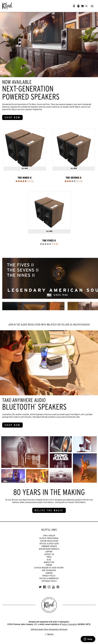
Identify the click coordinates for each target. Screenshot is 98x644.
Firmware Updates (49, 546)
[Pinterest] (58, 587)
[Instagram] (49, 587)
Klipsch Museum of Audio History (49, 568)
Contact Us (49, 554)
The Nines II (25, 178)
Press (49, 557)
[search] (86, 6)
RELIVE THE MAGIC (49, 510)
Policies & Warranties (49, 578)
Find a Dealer (49, 536)
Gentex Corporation (69, 624)
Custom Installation (49, 541)
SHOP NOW (12, 117)
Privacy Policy (49, 576)
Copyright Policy (49, 581)
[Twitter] (40, 587)
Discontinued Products (49, 549)
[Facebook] (45, 587)
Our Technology (49, 570)
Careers (49, 573)
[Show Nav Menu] (92, 6)
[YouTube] (53, 587)
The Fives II (49, 241)
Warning (49, 634)
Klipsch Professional (49, 538)
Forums (49, 565)
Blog (49, 560)
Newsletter (49, 562)
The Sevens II (73, 178)
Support (49, 552)
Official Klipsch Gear (49, 544)
